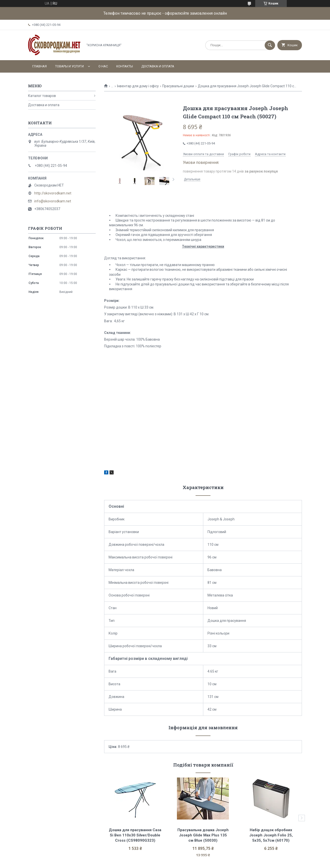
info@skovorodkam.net (53, 201)
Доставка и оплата (158, 66)
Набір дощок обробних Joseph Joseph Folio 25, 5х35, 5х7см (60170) (271, 835)
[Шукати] (270, 45)
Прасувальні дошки (178, 86)
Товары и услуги (69, 66)
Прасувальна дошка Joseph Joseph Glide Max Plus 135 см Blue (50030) (204, 835)
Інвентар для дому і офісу (138, 86)
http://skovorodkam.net (53, 193)
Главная (40, 66)
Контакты (125, 66)
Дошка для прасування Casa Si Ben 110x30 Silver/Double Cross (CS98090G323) (136, 835)
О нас (103, 66)
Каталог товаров (42, 96)
